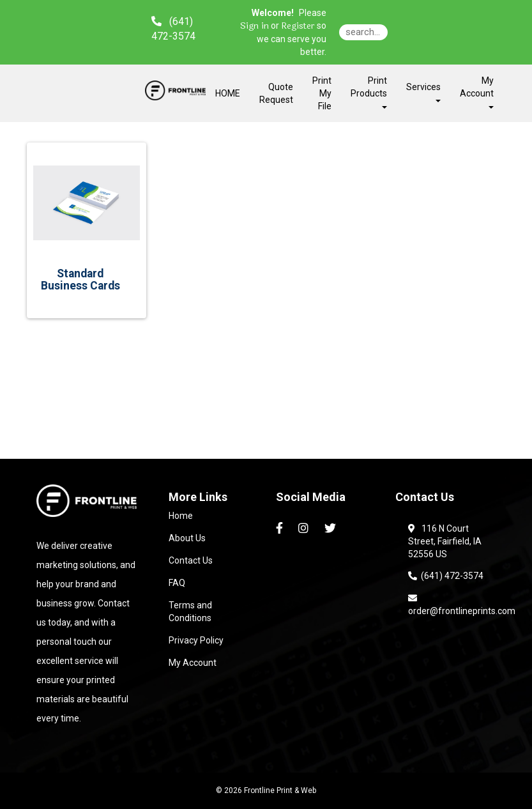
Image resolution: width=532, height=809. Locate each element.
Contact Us (191, 560)
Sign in (255, 26)
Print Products (369, 92)
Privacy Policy (196, 640)
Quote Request (276, 93)
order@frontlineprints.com (462, 605)
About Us (187, 538)
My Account (193, 663)
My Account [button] (477, 92)
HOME (228, 93)
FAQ (177, 583)
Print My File (322, 93)
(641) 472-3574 (446, 576)
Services (423, 92)
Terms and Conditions (190, 612)
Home (181, 516)
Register (298, 26)
